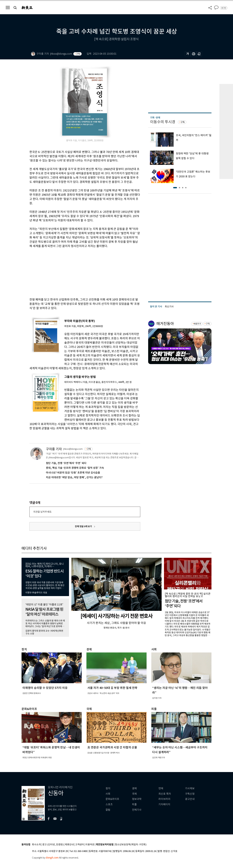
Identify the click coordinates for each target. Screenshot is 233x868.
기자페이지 (164, 804)
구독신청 (190, 794)
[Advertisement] (77, 272)
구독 (78, 54)
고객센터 (80, 845)
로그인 (224, 8)
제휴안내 (69, 845)
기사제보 (190, 788)
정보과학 (137, 799)
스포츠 (109, 804)
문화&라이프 (112, 799)
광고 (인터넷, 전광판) (53, 845)
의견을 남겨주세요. (43, 512)
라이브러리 (164, 799)
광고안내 (190, 799)
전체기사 (137, 810)
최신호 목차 (165, 794)
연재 (161, 788)
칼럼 (108, 810)
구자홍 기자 (54, 449)
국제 (134, 794)
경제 (134, 788)
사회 (108, 794)
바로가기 (197, 324)
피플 (134, 804)
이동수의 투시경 (163, 122)
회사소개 (36, 845)
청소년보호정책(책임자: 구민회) (131, 845)
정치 (108, 788)
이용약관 (90, 845)
